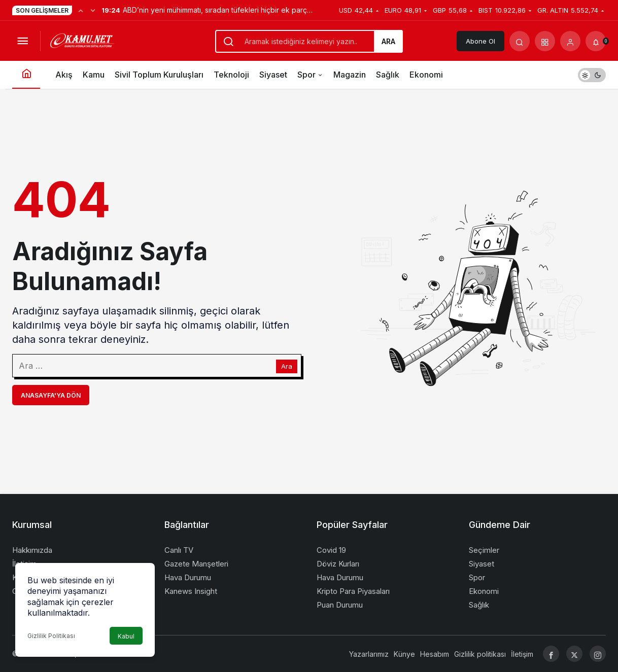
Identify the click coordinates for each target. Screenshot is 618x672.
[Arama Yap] (520, 41)
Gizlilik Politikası (51, 636)
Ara (388, 41)
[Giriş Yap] (570, 41)
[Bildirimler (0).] (596, 41)
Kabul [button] (126, 636)
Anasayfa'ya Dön (51, 395)
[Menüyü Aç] (22, 41)
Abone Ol (480, 41)
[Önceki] (81, 10)
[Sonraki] (93, 10)
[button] (545, 41)
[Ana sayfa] (26, 75)
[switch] (592, 75)
